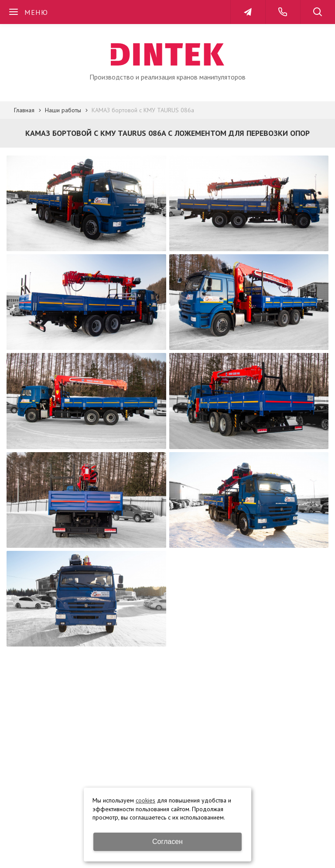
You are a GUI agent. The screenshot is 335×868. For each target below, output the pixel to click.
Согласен (167, 842)
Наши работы (63, 110)
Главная (24, 110)
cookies (145, 800)
